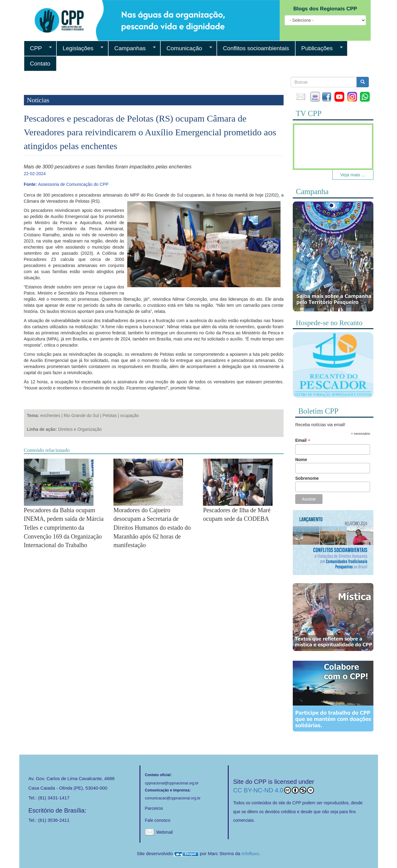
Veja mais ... (353, 175)
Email (303, 440)
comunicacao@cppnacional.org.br (173, 798)
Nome (301, 460)
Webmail (165, 832)
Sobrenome (307, 478)
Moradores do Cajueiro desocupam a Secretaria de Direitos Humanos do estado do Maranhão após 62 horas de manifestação (152, 528)
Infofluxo (250, 853)
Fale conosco (158, 820)
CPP (38, 48)
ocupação (130, 415)
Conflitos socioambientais (256, 48)
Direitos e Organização (80, 429)
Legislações (80, 48)
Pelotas (110, 415)
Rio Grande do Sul (81, 415)
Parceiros (154, 808)
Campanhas (132, 48)
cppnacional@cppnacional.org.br (172, 783)
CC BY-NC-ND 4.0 (274, 790)
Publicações (319, 48)
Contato (40, 64)
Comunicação (186, 48)
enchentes (50, 415)
